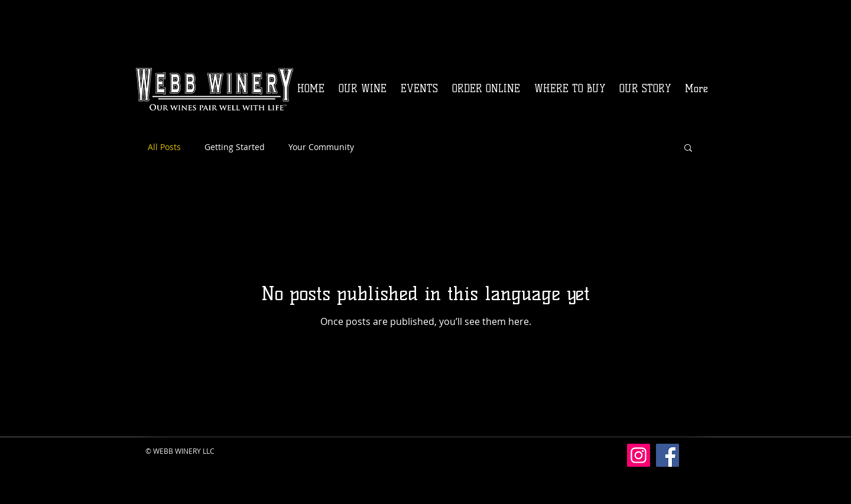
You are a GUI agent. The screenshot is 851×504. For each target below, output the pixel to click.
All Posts (164, 147)
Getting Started (235, 147)
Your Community (321, 147)
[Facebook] (668, 455)
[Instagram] (639, 455)
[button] (688, 149)
